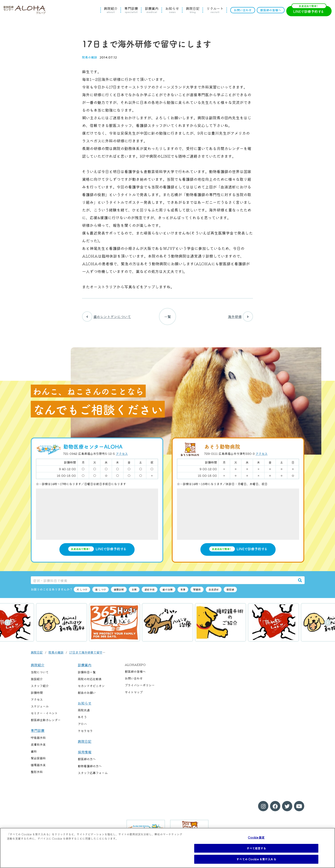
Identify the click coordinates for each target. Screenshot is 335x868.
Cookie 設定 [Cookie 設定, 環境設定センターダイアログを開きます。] (256, 837)
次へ (328, 623)
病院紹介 (111, 10)
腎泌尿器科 (38, 758)
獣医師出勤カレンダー (46, 720)
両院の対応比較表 (90, 679)
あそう (82, 717)
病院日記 (193, 10)
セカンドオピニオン (91, 686)
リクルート (215, 10)
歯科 (34, 751)
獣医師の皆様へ (271, 10)
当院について (40, 672)
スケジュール (40, 706)
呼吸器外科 (38, 738)
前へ (7, 623)
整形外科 (37, 772)
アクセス (122, 454)
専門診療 (131, 10)
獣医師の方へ (87, 759)
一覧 (167, 317)
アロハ (82, 724)
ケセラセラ (85, 731)
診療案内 (152, 10)
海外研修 (240, 317)
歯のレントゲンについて (107, 317)
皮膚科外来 (38, 744)
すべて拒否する (256, 848)
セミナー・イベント (44, 713)
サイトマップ (134, 692)
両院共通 (84, 710)
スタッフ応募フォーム (93, 773)
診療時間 (37, 693)
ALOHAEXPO (135, 665)
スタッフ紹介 (40, 686)
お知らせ (172, 10)
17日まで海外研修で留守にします (92, 652)
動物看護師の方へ (90, 766)
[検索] (300, 580)
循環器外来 (38, 765)
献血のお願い (87, 693)
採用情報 (85, 752)
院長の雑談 (90, 57)
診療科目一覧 (87, 672)
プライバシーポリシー (140, 685)
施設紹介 (37, 679)
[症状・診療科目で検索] (163, 580)
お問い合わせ (243, 10)
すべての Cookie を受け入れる (256, 859)
